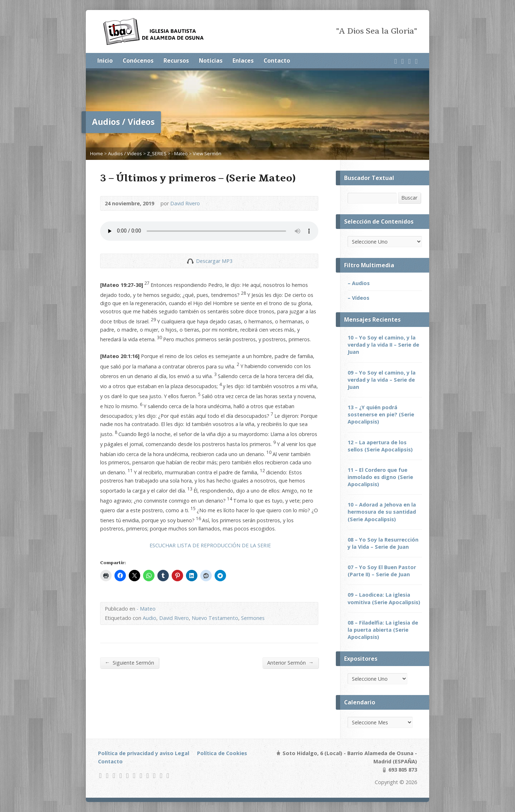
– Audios (359, 283)
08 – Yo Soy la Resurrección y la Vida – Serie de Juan (383, 543)
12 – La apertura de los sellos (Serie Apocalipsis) (380, 446)
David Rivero (185, 203)
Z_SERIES (157, 153)
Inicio (105, 60)
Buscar (409, 198)
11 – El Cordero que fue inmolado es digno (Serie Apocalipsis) (380, 477)
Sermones (253, 618)
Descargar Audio (190, 261)
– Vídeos (359, 298)
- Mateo (180, 153)
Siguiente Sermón (129, 662)
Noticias (211, 60)
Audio (149, 618)
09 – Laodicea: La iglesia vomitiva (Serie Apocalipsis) (384, 598)
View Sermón (207, 153)
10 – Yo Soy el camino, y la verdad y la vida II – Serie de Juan (383, 345)
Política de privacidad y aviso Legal (144, 753)
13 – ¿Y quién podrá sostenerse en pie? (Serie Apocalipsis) (381, 414)
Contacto (277, 60)
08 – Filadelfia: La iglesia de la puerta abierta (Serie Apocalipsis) (383, 630)
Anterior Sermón (290, 662)
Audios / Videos (125, 153)
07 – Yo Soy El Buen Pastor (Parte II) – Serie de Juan (382, 571)
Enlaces (243, 60)
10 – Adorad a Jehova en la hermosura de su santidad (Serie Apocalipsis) (382, 512)
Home (97, 153)
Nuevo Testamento (215, 618)
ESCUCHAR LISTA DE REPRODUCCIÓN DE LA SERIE (210, 545)
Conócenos (138, 60)
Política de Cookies (222, 753)
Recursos (176, 60)
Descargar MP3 (214, 261)
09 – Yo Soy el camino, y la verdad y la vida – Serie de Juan (382, 380)
